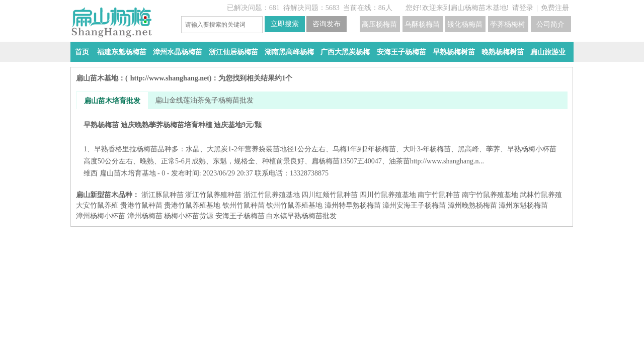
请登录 (523, 8)
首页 (82, 52)
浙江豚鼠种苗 (163, 195)
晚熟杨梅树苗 (503, 52)
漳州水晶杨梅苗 (178, 52)
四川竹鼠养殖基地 (388, 195)
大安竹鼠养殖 (97, 205)
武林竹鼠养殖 (541, 195)
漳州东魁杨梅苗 (523, 205)
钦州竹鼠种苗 (244, 205)
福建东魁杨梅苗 (122, 52)
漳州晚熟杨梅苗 (472, 205)
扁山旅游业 (548, 52)
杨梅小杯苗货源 (189, 216)
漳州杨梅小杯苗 (101, 216)
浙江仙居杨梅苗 (233, 52)
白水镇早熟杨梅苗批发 (301, 216)
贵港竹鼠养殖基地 (192, 205)
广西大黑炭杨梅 (345, 52)
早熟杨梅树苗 (454, 52)
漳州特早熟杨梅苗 (353, 205)
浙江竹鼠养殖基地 (272, 195)
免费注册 (555, 8)
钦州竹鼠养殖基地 (294, 205)
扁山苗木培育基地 (128, 173)
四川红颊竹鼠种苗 (330, 195)
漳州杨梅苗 (145, 216)
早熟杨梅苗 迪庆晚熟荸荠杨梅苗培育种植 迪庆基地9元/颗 (322, 143)
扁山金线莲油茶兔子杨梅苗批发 (204, 100)
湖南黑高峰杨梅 (289, 52)
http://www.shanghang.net (170, 78)
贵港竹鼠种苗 (141, 205)
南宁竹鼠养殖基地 (490, 195)
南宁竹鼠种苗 (439, 195)
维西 (91, 173)
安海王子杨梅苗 (401, 52)
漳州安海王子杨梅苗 (414, 205)
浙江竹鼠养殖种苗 (213, 195)
